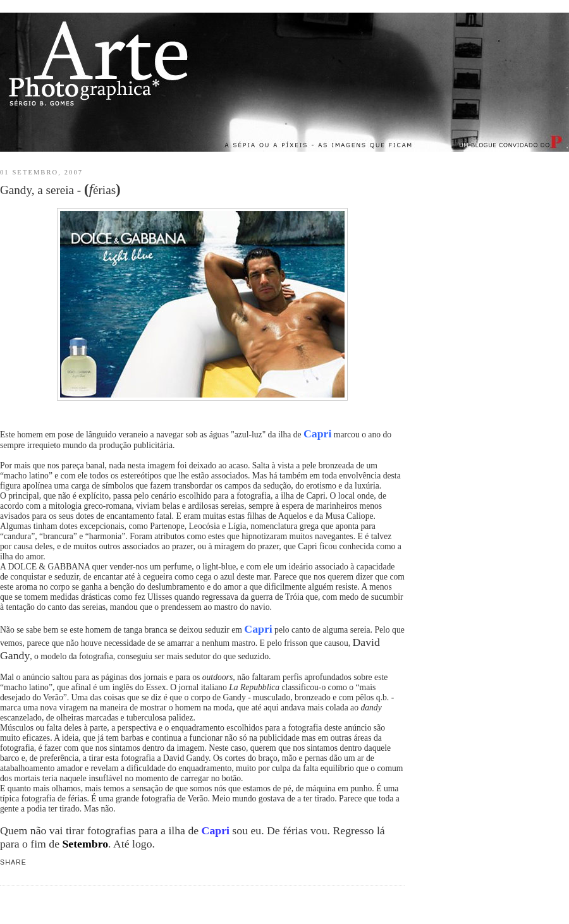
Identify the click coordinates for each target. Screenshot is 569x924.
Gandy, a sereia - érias (60, 189)
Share (13, 862)
